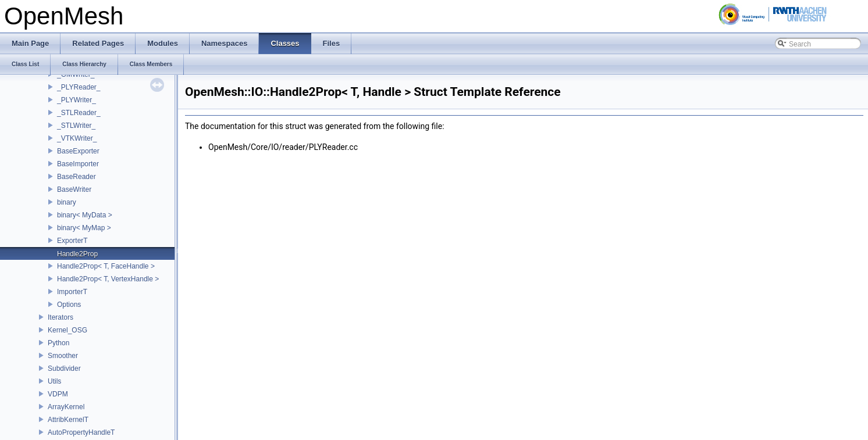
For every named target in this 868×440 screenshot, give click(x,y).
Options (69, 305)
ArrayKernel (66, 407)
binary (67, 202)
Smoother (63, 356)
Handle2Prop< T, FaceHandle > (106, 266)
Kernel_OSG (67, 330)
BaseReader (77, 177)
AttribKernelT (68, 420)
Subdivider (64, 369)
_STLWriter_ (76, 126)
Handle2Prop (77, 254)
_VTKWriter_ (77, 138)
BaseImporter (78, 164)
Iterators (61, 317)
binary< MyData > (85, 215)
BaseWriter (74, 189)
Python (58, 343)
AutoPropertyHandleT (81, 432)
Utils (54, 381)
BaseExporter (78, 151)
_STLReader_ (79, 113)
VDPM (58, 394)
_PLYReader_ (79, 87)
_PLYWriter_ (77, 100)
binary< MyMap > (84, 228)
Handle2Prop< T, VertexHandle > (108, 279)
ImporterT (72, 292)
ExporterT (72, 241)
